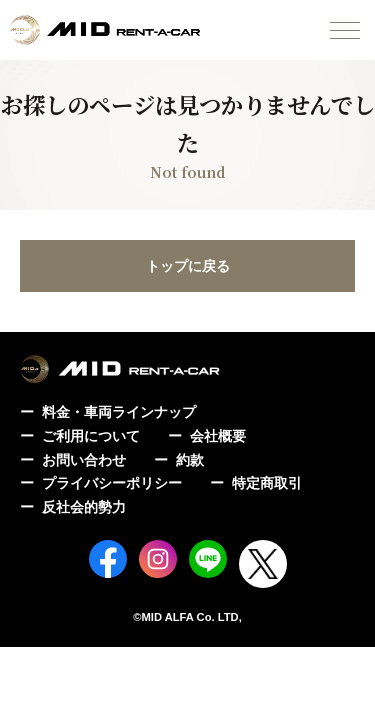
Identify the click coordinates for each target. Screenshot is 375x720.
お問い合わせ (84, 460)
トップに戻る (188, 266)
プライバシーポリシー (112, 483)
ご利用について (91, 436)
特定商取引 (267, 483)
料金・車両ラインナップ (119, 412)
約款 (190, 460)
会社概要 (218, 436)
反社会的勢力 (84, 507)
